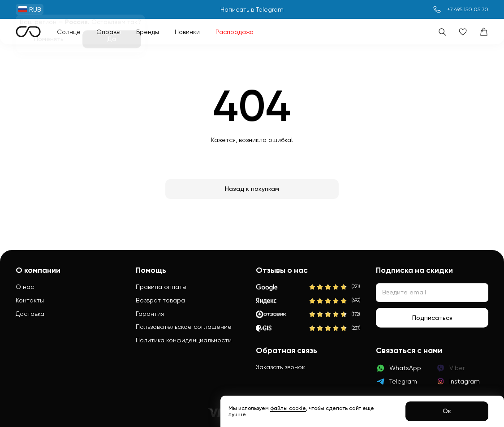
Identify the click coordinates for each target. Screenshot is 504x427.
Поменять (49, 41)
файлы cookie (288, 408)
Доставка (30, 314)
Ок (447, 411)
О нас (25, 287)
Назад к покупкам (252, 189)
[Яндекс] (310, 301)
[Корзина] (484, 32)
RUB (30, 9)
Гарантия (150, 314)
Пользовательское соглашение (184, 327)
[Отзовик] (310, 315)
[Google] (310, 287)
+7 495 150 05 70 (468, 9)
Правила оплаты (161, 287)
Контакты (30, 300)
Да (112, 41)
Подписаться (432, 318)
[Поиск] (442, 32)
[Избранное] (463, 32)
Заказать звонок (280, 367)
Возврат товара (160, 300)
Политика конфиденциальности (184, 340)
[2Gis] (310, 328)
